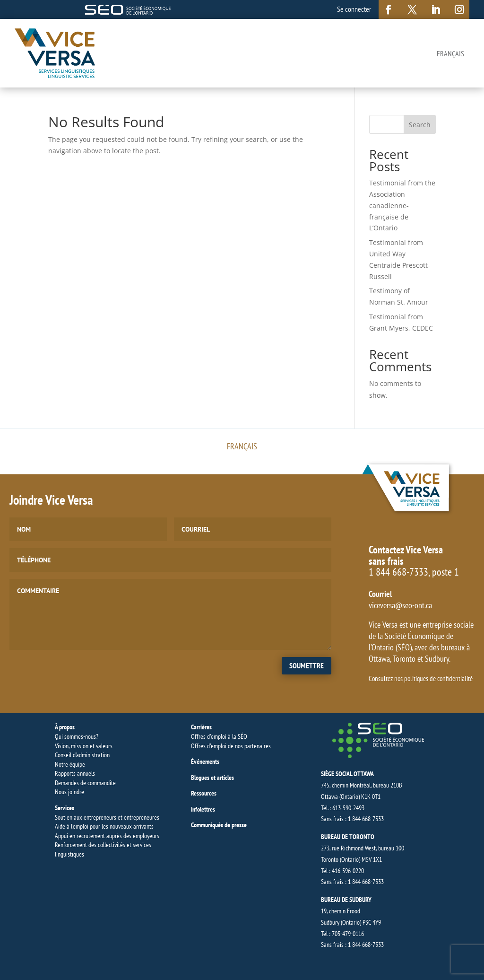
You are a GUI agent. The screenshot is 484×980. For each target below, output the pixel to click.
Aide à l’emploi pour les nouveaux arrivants (104, 826)
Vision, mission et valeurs (84, 746)
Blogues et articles (212, 778)
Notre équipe (70, 764)
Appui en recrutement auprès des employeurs (107, 836)
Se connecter (354, 9)
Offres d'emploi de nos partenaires (231, 746)
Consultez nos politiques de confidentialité (421, 678)
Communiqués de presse (219, 825)
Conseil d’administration (82, 755)
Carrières (201, 727)
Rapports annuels (75, 773)
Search (420, 125)
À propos (65, 727)
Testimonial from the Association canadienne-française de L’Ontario (402, 205)
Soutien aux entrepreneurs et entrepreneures (107, 817)
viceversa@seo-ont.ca (400, 605)
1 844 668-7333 (398, 572)
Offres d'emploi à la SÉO (219, 736)
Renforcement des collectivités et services (103, 845)
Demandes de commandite (85, 783)
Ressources (204, 793)
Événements (205, 761)
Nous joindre (69, 792)
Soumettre (307, 665)
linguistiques (69, 854)
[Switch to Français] (450, 53)
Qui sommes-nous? (77, 736)
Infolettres (203, 809)
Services (65, 808)
